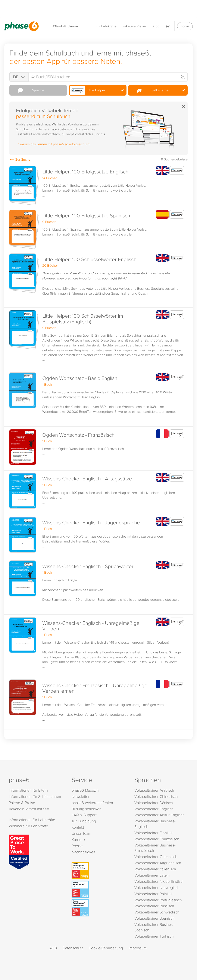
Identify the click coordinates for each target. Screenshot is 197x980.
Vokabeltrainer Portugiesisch (158, 900)
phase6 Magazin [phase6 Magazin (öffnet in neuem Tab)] (85, 790)
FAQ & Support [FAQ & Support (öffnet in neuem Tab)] (84, 815)
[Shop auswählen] (19, 77)
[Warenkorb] (168, 26)
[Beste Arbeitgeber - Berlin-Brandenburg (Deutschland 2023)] (99, 870)
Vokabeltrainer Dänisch (154, 803)
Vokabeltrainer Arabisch (154, 790)
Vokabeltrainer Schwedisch (157, 912)
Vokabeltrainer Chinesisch (156, 796)
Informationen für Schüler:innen (35, 796)
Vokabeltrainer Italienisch (155, 869)
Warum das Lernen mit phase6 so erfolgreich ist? (53, 144)
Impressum (138, 948)
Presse (77, 846)
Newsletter (81, 796)
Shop (156, 26)
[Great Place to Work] (19, 852)
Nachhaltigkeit (83, 852)
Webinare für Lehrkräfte (28, 826)
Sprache (27, 90)
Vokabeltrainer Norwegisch (157, 888)
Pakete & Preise (134, 26)
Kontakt (78, 827)
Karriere (78, 840)
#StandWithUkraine (65, 26)
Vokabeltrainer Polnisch (154, 894)
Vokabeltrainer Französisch (157, 839)
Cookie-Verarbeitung (106, 948)
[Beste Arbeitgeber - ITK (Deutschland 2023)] (99, 889)
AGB (53, 948)
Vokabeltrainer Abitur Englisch (160, 815)
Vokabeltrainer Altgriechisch (158, 863)
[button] (98, 185)
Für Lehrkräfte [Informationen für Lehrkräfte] (106, 26)
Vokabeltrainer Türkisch (154, 936)
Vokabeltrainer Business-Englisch (155, 824)
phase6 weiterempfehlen (92, 803)
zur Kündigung (84, 821)
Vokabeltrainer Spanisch (154, 918)
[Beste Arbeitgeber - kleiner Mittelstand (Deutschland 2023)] (99, 908)
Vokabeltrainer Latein (152, 875)
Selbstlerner (149, 90)
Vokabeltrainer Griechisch (156, 857)
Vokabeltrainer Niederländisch (160, 881)
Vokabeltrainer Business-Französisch (155, 848)
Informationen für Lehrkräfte (32, 820)
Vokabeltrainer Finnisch (154, 833)
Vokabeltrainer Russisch (154, 906)
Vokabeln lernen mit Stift (29, 809)
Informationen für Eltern (28, 790)
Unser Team (81, 833)
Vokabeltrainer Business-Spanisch (155, 927)
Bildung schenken (87, 809)
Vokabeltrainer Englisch (154, 809)
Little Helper (88, 90)
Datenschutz (73, 948)
